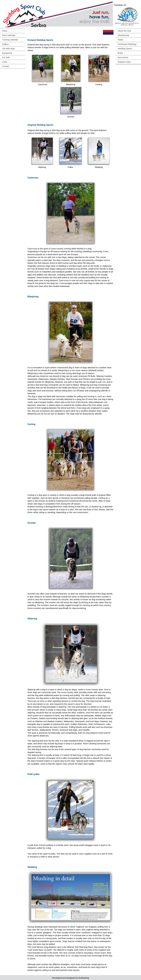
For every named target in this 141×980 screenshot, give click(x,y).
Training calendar (10, 40)
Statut (120, 40)
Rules (120, 53)
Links (5, 62)
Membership (123, 35)
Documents (123, 57)
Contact (6, 66)
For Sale (6, 57)
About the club (124, 31)
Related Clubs (124, 62)
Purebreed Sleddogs (127, 44)
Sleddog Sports (125, 49)
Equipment (7, 53)
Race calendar (9, 35)
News (5, 31)
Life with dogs (8, 49)
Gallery (5, 44)
